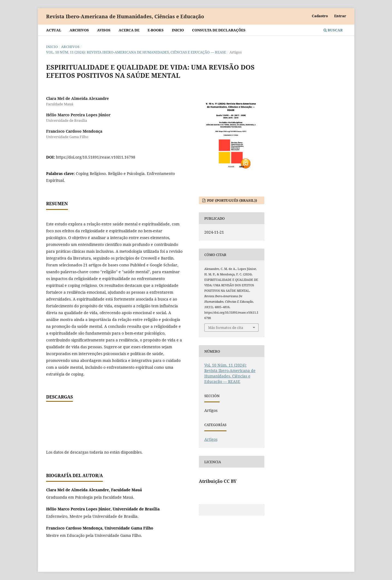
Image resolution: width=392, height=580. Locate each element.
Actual (54, 30)
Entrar (340, 16)
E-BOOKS (156, 30)
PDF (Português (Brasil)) (232, 200)
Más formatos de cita (226, 328)
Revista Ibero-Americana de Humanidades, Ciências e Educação (125, 16)
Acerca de (129, 30)
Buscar (333, 30)
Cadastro (320, 16)
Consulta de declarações (219, 30)
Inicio (178, 30)
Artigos (211, 439)
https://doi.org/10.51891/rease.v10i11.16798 (96, 157)
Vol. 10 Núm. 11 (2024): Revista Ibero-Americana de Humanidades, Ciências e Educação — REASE (136, 52)
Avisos (104, 30)
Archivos (79, 30)
